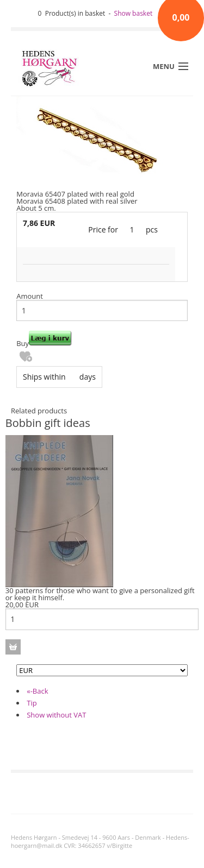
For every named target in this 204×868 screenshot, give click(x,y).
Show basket (134, 13)
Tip (32, 703)
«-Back (37, 691)
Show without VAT (56, 715)
